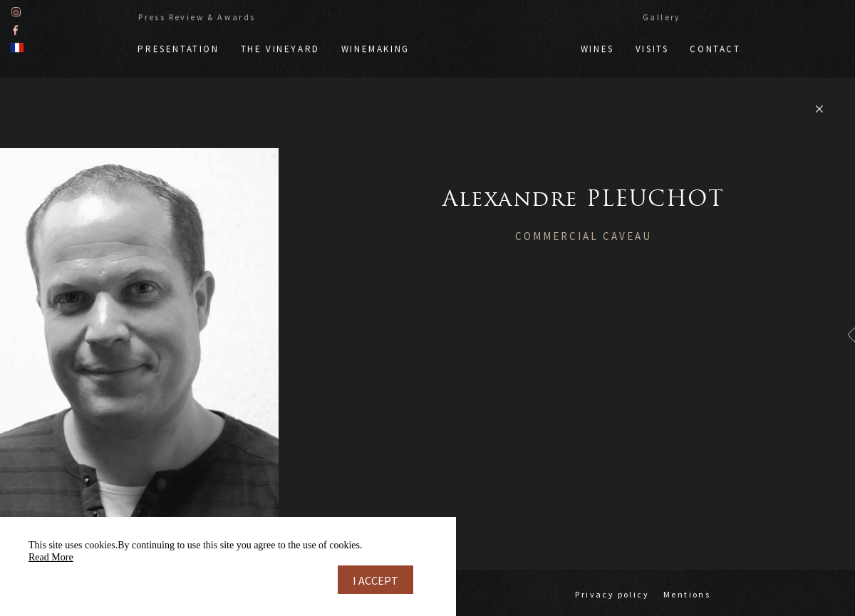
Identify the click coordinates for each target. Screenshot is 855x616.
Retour (819, 109)
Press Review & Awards (197, 15)
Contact (715, 47)
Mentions (687, 594)
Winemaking (375, 47)
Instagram (16, 10)
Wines (597, 47)
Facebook (15, 28)
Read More (51, 557)
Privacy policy (612, 594)
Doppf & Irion (495, 41)
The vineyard (280, 47)
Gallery (662, 15)
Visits (652, 47)
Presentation (178, 47)
